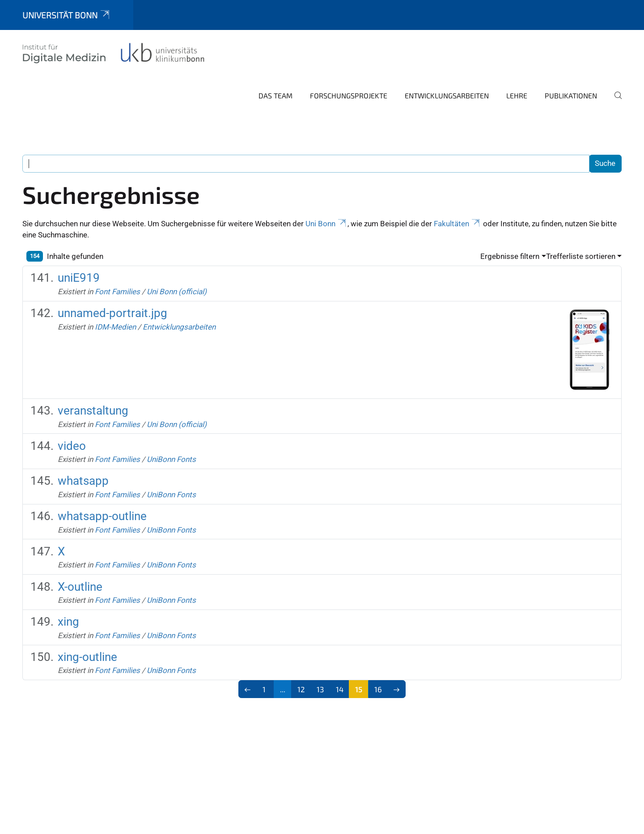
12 (301, 689)
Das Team (275, 95)
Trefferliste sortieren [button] (581, 256)
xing (68, 622)
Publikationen (571, 95)
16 (378, 689)
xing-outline (87, 657)
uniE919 (79, 278)
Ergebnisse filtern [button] (510, 256)
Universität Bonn (67, 15)
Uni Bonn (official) (177, 292)
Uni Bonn (326, 224)
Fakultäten (458, 224)
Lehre (517, 95)
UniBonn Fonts (171, 459)
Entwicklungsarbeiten (447, 95)
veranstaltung (93, 411)
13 (320, 689)
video (72, 446)
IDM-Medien (115, 327)
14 (340, 689)
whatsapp (83, 481)
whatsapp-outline (102, 516)
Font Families (117, 292)
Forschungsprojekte (349, 95)
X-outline (80, 587)
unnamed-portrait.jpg (112, 313)
